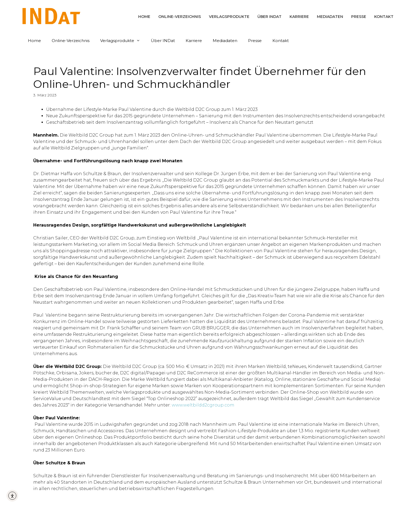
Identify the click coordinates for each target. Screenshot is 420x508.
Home (144, 17)
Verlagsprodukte (229, 17)
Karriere (299, 17)
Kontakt (384, 17)
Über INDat (269, 17)
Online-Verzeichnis (180, 17)
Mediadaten (330, 17)
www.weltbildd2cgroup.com (203, 405)
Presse (359, 17)
